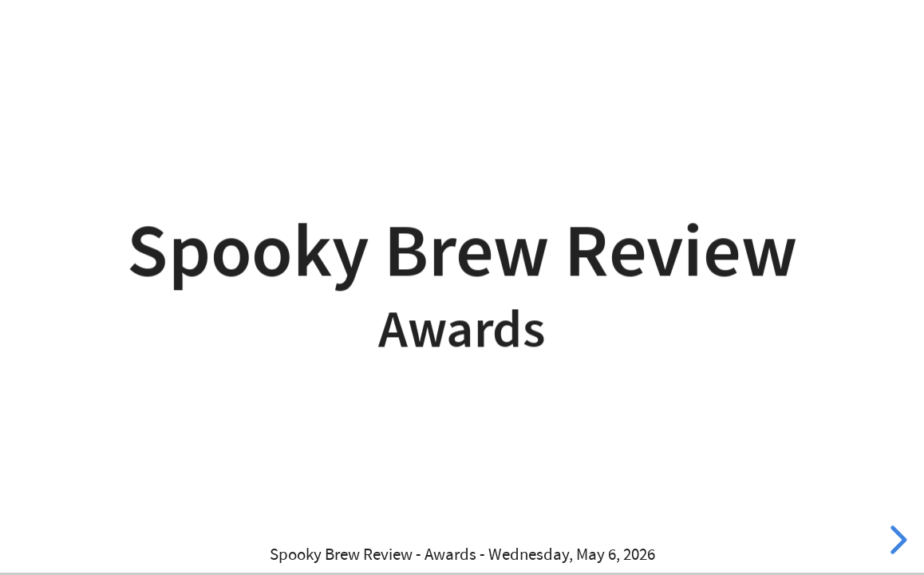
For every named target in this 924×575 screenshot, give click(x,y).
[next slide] (896, 540)
